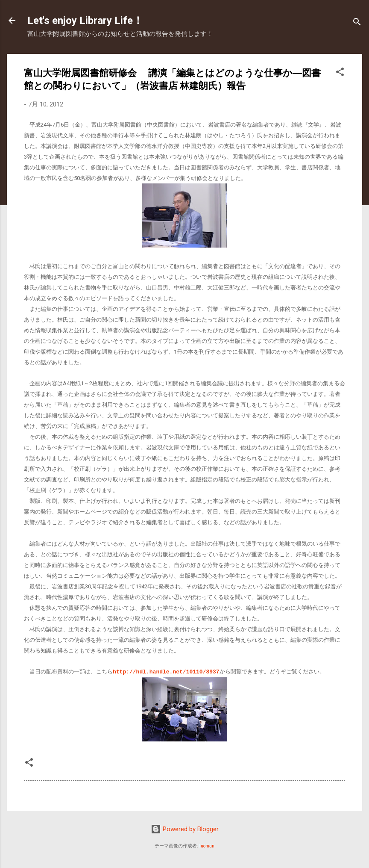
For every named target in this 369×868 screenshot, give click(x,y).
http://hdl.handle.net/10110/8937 (166, 671)
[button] (340, 73)
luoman (207, 846)
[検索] (357, 23)
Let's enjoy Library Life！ (85, 21)
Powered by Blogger (185, 829)
